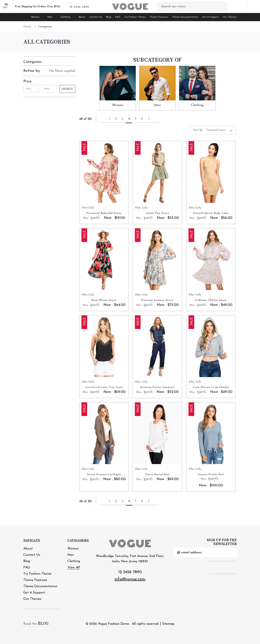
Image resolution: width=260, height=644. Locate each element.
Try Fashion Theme (135, 17)
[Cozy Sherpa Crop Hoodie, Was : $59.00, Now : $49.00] (211, 347)
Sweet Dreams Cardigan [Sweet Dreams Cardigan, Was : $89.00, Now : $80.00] (104, 475)
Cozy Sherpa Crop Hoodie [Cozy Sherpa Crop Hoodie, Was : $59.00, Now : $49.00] (211, 387)
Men (52, 17)
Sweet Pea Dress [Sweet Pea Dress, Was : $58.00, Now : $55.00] (157, 213)
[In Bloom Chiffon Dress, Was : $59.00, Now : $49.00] (211, 260)
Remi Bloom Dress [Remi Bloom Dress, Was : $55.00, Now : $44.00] (104, 300)
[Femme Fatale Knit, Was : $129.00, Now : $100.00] (211, 434)
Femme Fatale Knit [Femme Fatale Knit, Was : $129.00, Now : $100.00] (211, 475)
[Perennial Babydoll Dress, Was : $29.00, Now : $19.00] (104, 172)
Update (67, 89)
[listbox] (220, 130)
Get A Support (210, 17)
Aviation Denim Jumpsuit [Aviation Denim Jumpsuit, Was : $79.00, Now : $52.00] (157, 387)
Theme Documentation (185, 17)
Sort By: (198, 130)
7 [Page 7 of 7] (149, 119)
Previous (102, 119)
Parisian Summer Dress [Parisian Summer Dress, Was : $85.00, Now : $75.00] (157, 300)
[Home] (25, 17)
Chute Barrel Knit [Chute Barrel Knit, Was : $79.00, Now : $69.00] (157, 475)
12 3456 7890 (130, 572)
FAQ (118, 17)
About (82, 17)
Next (156, 119)
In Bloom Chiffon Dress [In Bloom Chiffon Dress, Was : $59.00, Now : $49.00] (211, 300)
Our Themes (230, 17)
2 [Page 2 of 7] (116, 119)
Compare (232, 7)
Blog (109, 17)
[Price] (49, 81)
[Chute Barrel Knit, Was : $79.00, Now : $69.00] (157, 434)
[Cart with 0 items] (254, 7)
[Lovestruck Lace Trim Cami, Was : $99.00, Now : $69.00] (104, 347)
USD (6, 6)
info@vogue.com (130, 579)
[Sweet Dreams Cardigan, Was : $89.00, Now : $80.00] (104, 434)
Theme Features (159, 17)
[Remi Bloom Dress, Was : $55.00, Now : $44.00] (104, 260)
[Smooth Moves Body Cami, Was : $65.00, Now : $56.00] (211, 172)
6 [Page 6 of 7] (142, 119)
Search (221, 6)
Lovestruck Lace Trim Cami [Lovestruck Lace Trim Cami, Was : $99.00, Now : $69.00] (104, 387)
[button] (49, 61)
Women (37, 17)
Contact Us (96, 17)
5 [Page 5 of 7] (135, 119)
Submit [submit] (231, 553)
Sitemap (168, 624)
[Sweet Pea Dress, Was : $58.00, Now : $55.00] (157, 172)
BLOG (43, 624)
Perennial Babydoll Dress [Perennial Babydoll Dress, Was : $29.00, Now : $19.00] (104, 213)
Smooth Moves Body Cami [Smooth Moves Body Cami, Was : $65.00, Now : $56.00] (211, 213)
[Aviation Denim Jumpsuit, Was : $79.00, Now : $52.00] (157, 347)
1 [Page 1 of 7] (110, 119)
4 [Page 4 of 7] (129, 119)
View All (73, 568)
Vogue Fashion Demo (114, 624)
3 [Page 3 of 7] (122, 119)
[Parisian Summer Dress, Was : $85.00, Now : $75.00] (157, 260)
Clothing (67, 17)
